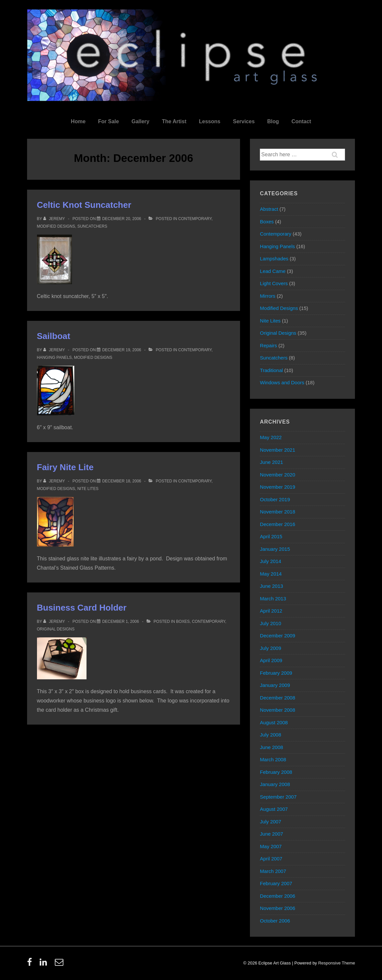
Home (78, 121)
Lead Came (273, 271)
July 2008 (270, 735)
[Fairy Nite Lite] (122, 481)
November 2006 (278, 908)
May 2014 (271, 574)
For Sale (108, 121)
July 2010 (270, 623)
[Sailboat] (122, 350)
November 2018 (278, 512)
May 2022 (271, 437)
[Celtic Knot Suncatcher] (122, 219)
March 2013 (273, 599)
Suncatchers (92, 226)
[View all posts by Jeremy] (55, 219)
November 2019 (278, 487)
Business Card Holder (82, 608)
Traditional (271, 370)
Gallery (140, 121)
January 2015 (275, 549)
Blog (273, 121)
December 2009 (278, 636)
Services (244, 121)
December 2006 (278, 896)
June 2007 (271, 834)
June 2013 (271, 586)
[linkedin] (45, 964)
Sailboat (54, 336)
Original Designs (56, 629)
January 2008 (275, 784)
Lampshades (274, 259)
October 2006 (275, 921)
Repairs (268, 345)
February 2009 (276, 673)
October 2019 (275, 499)
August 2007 (274, 809)
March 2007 (273, 871)
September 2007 (278, 797)
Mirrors (268, 296)
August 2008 (274, 722)
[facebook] (31, 964)
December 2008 (278, 698)
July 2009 (270, 648)
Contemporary (195, 219)
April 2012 (271, 611)
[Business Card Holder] (120, 622)
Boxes (183, 622)
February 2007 (276, 883)
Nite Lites (88, 489)
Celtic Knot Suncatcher (84, 205)
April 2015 (271, 536)
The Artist (174, 121)
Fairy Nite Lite (65, 467)
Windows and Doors (282, 382)
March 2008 (273, 759)
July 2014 (270, 561)
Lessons (210, 121)
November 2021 (278, 450)
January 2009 (275, 685)
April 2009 (271, 660)
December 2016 (278, 524)
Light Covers (274, 283)
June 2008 (271, 747)
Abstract (269, 209)
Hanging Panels (54, 358)
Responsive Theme (337, 963)
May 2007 (271, 846)
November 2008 (278, 710)
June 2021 (271, 462)
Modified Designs (56, 226)
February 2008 (276, 772)
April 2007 (271, 859)
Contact (301, 121)
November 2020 (278, 475)
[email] (60, 964)
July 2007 (270, 822)
